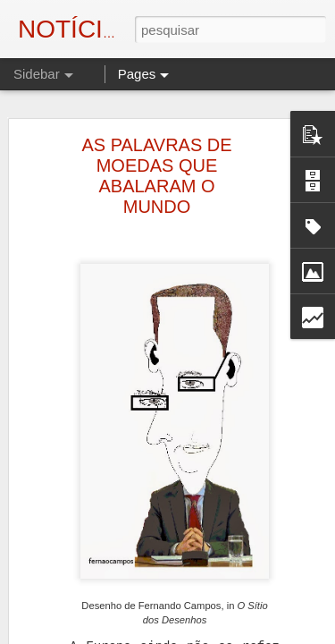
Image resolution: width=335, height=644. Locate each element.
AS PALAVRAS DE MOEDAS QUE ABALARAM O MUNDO (156, 148)
